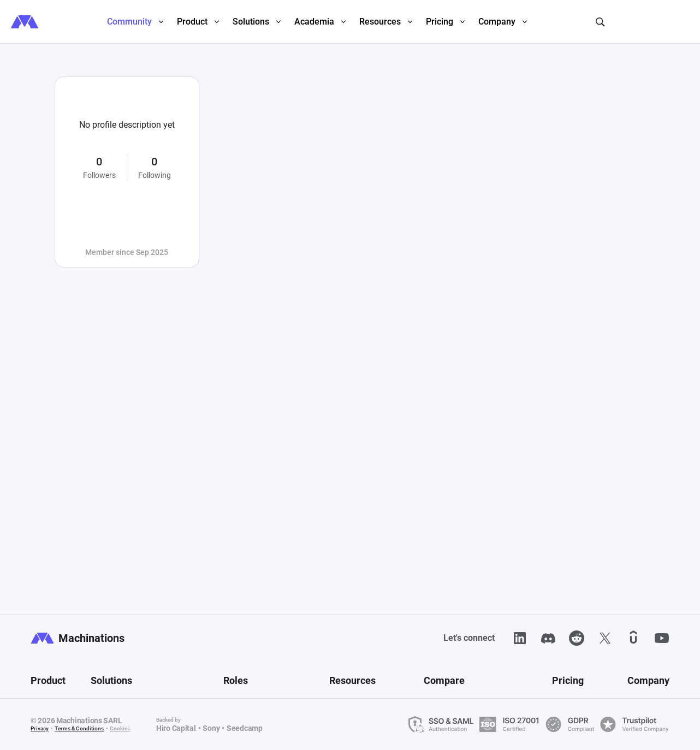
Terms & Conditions (79, 728)
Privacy (40, 728)
